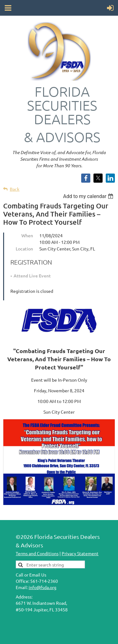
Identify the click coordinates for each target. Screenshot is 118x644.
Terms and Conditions (37, 553)
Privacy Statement (80, 553)
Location (24, 249)
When (27, 235)
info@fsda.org (42, 587)
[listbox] (89, 196)
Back (15, 189)
